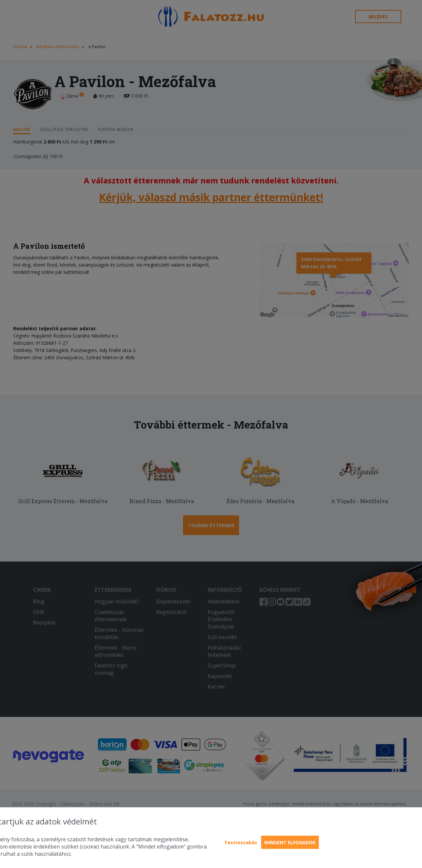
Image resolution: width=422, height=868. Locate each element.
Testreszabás (241, 842)
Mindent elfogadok (290, 842)
